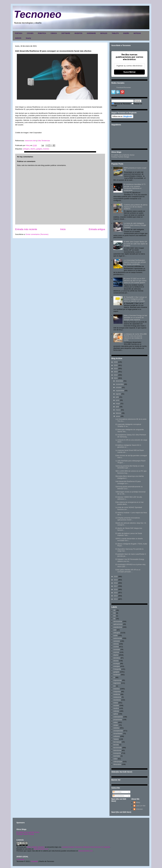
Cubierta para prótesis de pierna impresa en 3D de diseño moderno (136, 207)
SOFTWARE (66, 33)
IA (114, 677)
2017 (116, 586)
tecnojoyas (117, 742)
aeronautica (118, 621)
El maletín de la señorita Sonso (28, 832)
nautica (116, 708)
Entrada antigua (97, 229)
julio (117, 397)
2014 (116, 596)
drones (116, 661)
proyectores (118, 720)
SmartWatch (118, 734)
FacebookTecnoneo (124, 87)
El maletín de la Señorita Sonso (123, 155)
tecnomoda (117, 748)
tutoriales (117, 756)
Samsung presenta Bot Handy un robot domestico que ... (130, 467)
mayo (118, 403)
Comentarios (119, 796)
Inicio (63, 229)
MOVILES (104, 33)
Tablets (116, 739)
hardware (117, 675)
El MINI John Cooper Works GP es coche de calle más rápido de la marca (136, 244)
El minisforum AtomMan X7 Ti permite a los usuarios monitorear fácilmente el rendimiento (135, 187)
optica (116, 714)
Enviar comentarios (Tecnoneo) (37, 234)
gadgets (39, 149)
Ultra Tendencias (44, 141)
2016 (116, 589)
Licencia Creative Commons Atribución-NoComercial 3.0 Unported (86, 847)
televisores (117, 750)
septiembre (120, 391)
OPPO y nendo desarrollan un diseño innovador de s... (129, 540)
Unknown (139, 809)
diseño (33, 149)
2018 (116, 583)
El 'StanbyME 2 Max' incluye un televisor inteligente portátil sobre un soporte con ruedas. (135, 299)
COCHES (30, 33)
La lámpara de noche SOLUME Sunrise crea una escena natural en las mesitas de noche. (135, 337)
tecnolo (116, 745)
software (117, 736)
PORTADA (19, 33)
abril (118, 407)
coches (116, 647)
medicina (117, 694)
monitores (117, 700)
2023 (116, 372)
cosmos (116, 652)
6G (114, 616)
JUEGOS (18, 38)
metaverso (117, 697)
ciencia (116, 644)
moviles (116, 705)
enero (118, 416)
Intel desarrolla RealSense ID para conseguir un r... (128, 482)
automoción (118, 638)
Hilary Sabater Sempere (36, 847)
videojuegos (118, 762)
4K (114, 610)
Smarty (28, 38)
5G (114, 613)
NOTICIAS (137, 33)
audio (115, 635)
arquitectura (118, 627)
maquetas (117, 692)
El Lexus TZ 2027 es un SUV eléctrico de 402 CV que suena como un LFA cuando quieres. (135, 281)
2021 (116, 378)
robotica (116, 728)
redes (115, 722)
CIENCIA (54, 33)
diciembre (119, 381)
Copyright (34, 861)
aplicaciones (118, 624)
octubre (119, 387)
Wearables (117, 764)
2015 (116, 593)
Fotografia (117, 669)
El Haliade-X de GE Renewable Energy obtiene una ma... (130, 560)
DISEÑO (126, 33)
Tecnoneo (38, 14)
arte (115, 630)
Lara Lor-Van (141, 806)
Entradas (117, 792)
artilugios (26, 149)
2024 (116, 368)
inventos (46, 149)
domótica (117, 658)
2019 (116, 580)
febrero (119, 413)
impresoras (117, 680)
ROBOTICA (42, 33)
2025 (116, 365)
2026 (116, 362)
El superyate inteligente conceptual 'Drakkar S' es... (128, 425)
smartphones (118, 731)
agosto (118, 394)
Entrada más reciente (26, 229)
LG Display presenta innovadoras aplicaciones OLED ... (128, 519)
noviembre (120, 384)
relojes (116, 725)
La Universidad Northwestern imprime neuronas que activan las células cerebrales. (135, 262)
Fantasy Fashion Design (120, 157)
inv (114, 686)
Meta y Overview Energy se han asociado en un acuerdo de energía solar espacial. (135, 317)
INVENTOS (78, 33)
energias (117, 666)
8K (114, 619)
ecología (117, 663)
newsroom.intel (30, 141)
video (115, 759)
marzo (118, 410)
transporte (117, 753)
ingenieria (117, 683)
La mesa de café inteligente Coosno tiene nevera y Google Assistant (135, 225)
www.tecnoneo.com (41, 849)
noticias (116, 711)
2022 (116, 375)
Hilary (138, 802)
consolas (117, 649)
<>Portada (20, 859)
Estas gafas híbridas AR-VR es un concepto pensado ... (128, 571)
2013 (116, 599)
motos (116, 703)
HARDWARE (91, 33)
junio (118, 400)
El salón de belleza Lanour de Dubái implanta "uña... (129, 534)
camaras (117, 641)
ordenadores (118, 717)
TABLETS (115, 33)
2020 (116, 576)
